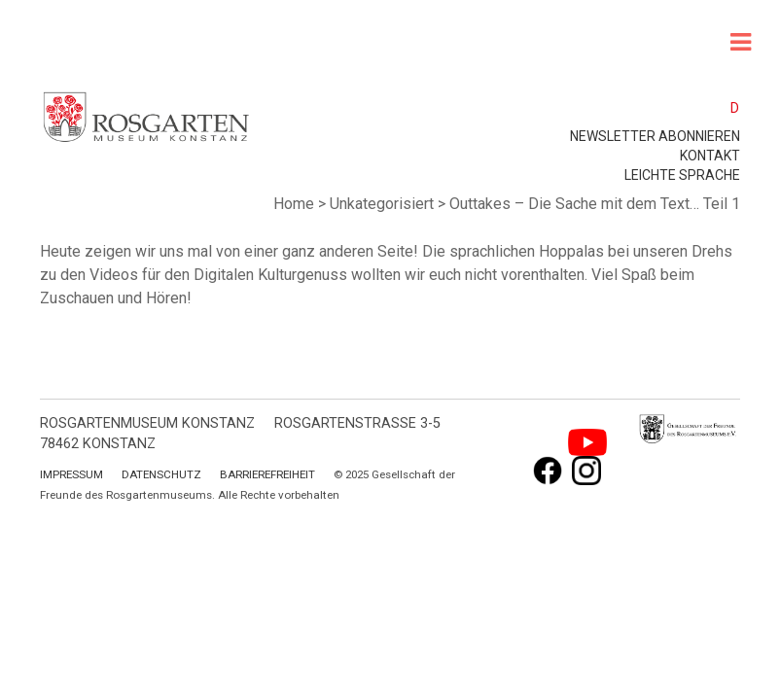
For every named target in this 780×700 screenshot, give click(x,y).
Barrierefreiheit (267, 474)
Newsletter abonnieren (655, 136)
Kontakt (710, 156)
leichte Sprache (682, 175)
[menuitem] (726, 107)
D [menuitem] (735, 108)
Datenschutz (161, 474)
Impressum (71, 474)
